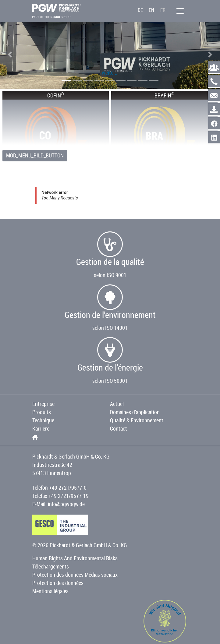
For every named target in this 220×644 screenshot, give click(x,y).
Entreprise (43, 404)
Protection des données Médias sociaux (75, 575)
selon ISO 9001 (110, 275)
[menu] (180, 11)
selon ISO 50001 (110, 381)
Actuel (117, 404)
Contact (119, 428)
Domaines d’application (135, 412)
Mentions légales (50, 591)
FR (163, 10)
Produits (42, 412)
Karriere (41, 428)
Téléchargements (51, 566)
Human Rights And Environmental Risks (75, 558)
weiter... (110, 72)
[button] (10, 55)
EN (151, 10)
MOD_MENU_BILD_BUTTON (35, 155)
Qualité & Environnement (137, 420)
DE (140, 10)
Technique (43, 420)
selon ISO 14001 (110, 328)
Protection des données (58, 583)
